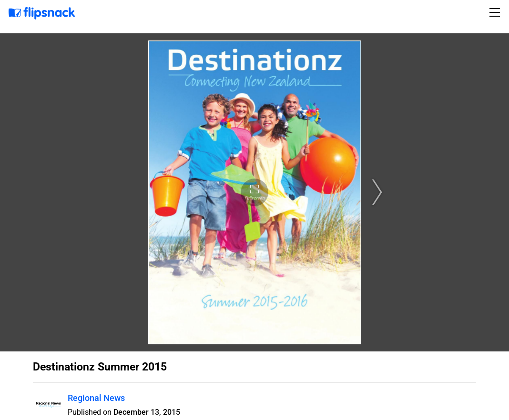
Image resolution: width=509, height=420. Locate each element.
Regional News (96, 398)
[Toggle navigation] (496, 12)
